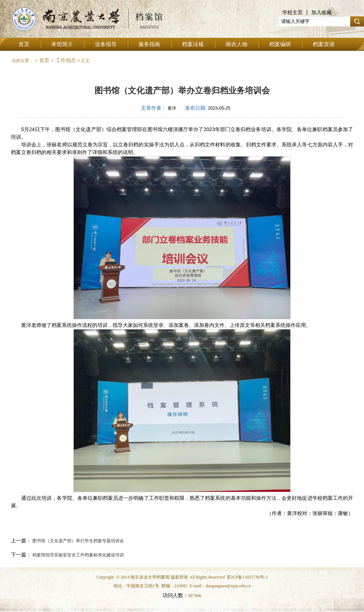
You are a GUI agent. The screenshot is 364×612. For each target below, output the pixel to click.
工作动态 (66, 60)
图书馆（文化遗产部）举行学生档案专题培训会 (78, 541)
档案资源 (324, 44)
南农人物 (236, 44)
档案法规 (193, 44)
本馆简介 (62, 44)
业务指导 (106, 44)
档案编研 (280, 44)
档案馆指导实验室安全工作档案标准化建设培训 (78, 555)
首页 (24, 44)
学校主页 (292, 12)
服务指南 (149, 44)
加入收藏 (321, 12)
